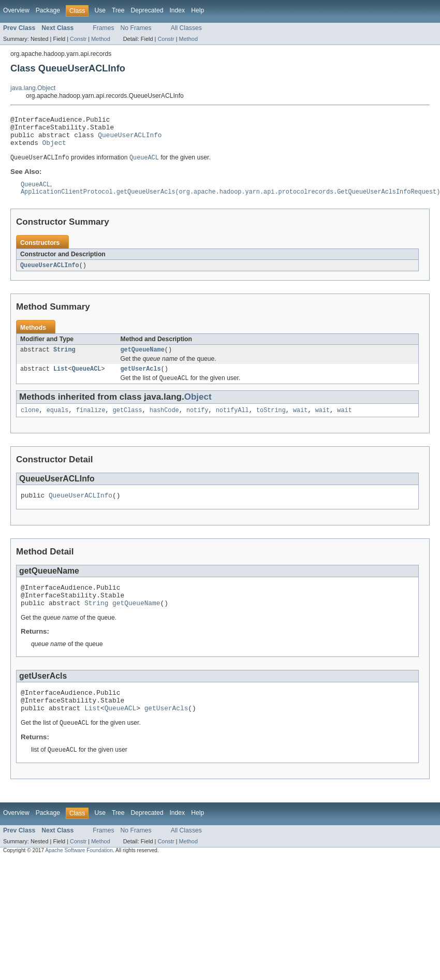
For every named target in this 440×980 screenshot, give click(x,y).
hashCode (164, 422)
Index (177, 10)
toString (271, 422)
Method (100, 39)
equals (58, 422)
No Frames (136, 28)
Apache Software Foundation (79, 875)
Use (100, 10)
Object (54, 149)
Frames (103, 28)
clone (30, 422)
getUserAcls (141, 379)
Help (197, 10)
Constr (78, 39)
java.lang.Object (33, 88)
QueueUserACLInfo (130, 139)
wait (300, 422)
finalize (91, 422)
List (61, 379)
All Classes (186, 28)
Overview (16, 10)
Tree (118, 10)
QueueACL (87, 379)
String (64, 359)
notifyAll (232, 422)
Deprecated (147, 10)
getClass (128, 422)
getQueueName (143, 359)
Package (48, 10)
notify (197, 422)
